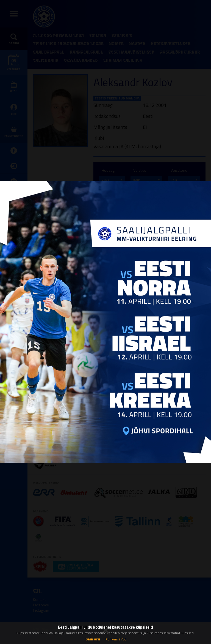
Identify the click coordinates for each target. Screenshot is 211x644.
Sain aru (93, 639)
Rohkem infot (116, 639)
